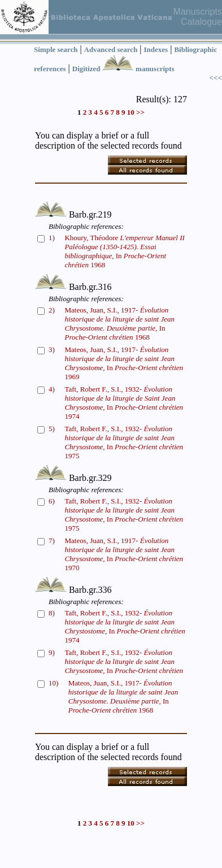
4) (52, 389)
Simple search (56, 49)
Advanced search (111, 49)
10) (53, 683)
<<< (216, 78)
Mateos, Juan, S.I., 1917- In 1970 (124, 554)
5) (52, 429)
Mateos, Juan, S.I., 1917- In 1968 (119, 324)
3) (52, 350)
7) (52, 541)
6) (52, 501)
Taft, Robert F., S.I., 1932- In (124, 661)
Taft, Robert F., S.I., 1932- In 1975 (124, 442)
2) (52, 310)
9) (52, 652)
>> (140, 112)
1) (52, 238)
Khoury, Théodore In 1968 (124, 251)
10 (131, 112)
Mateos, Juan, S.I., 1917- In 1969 (124, 363)
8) (52, 613)
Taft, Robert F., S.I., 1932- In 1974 (124, 403)
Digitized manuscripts (123, 69)
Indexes (156, 49)
